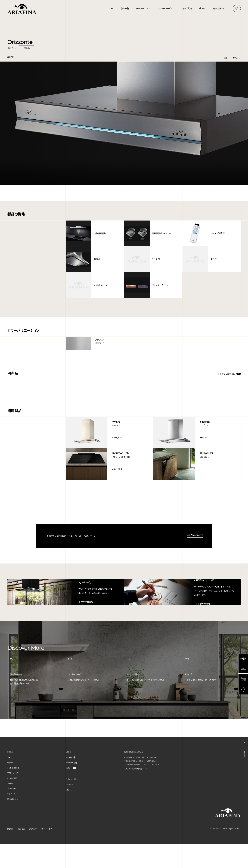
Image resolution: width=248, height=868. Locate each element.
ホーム (111, 8)
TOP (226, 58)
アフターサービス (165, 8)
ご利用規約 (38, 853)
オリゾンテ (237, 58)
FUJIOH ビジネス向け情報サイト (138, 793)
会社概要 (11, 853)
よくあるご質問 (185, 8)
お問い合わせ (218, 8)
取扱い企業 (24, 853)
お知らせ (202, 8)
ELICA (68, 814)
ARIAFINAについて (144, 8)
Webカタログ (13, 823)
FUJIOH (69, 809)
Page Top (243, 777)
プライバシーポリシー (56, 853)
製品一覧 (125, 8)
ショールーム (13, 818)
